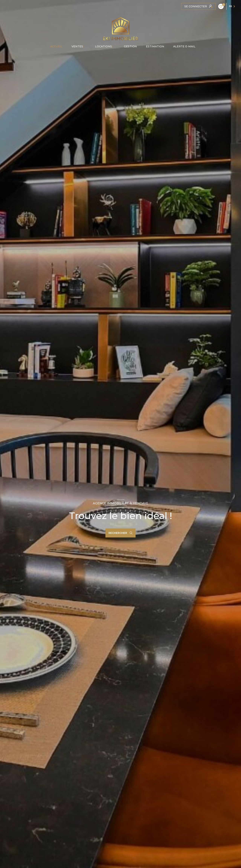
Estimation (155, 46)
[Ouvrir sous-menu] (87, 46)
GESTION (130, 46)
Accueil (56, 46)
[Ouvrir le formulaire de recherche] (120, 533)
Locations (103, 46)
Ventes (77, 46)
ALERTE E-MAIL (184, 46)
